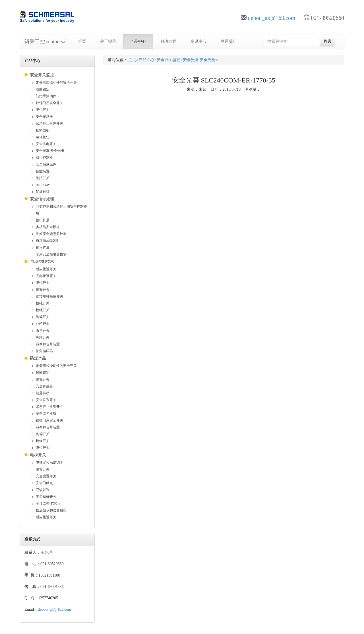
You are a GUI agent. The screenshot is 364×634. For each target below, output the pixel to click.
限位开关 (43, 110)
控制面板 (43, 130)
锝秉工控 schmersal (45, 42)
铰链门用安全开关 (49, 103)
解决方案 (168, 41)
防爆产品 (38, 358)
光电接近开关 (46, 276)
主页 (132, 60)
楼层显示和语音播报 (51, 510)
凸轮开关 (43, 324)
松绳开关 (43, 310)
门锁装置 (43, 490)
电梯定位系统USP (49, 462)
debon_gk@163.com (272, 18)
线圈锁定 (43, 89)
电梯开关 (38, 455)
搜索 (328, 41)
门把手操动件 (46, 96)
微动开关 (43, 331)
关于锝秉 (108, 41)
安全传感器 (44, 117)
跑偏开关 (43, 317)
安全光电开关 (46, 144)
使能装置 (43, 171)
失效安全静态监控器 (51, 234)
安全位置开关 (46, 400)
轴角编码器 (44, 351)
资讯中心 (198, 41)
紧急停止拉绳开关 (49, 123)
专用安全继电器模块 (51, 254)
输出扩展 (43, 220)
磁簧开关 (43, 290)
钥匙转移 (43, 192)
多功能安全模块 (48, 227)
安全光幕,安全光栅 (50, 151)
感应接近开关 (46, 269)
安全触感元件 (46, 164)
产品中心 (138, 41)
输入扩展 (43, 247)
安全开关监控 (42, 75)
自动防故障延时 (48, 241)
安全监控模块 (46, 414)
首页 (82, 41)
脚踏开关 (43, 178)
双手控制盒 (44, 158)
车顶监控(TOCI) (48, 503)
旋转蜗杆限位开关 (49, 296)
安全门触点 (44, 483)
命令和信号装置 (48, 344)
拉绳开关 (43, 303)
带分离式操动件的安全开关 (56, 82)
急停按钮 (43, 137)
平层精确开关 (46, 497)
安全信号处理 (42, 199)
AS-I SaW (43, 185)
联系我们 (229, 41)
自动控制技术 (42, 262)
